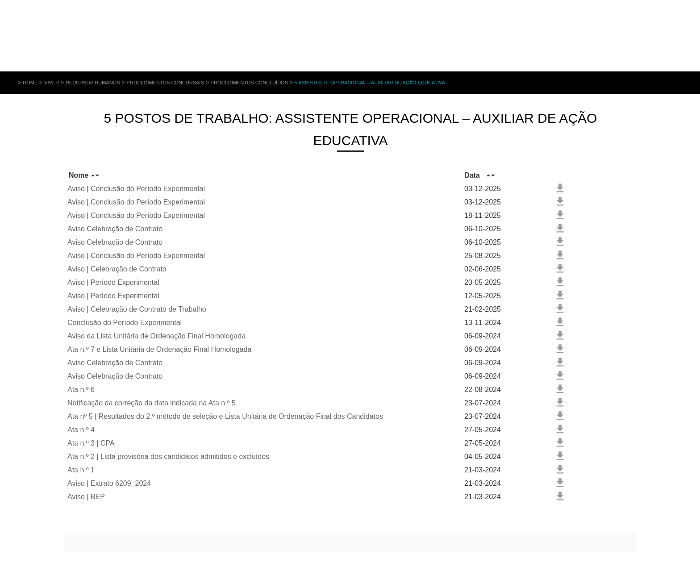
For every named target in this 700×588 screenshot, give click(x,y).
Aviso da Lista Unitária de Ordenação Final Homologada (156, 336)
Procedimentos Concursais (165, 83)
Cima (93, 175)
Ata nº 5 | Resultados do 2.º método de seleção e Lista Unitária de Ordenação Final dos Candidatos (225, 416)
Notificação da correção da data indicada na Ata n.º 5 (152, 403)
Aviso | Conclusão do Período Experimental (136, 189)
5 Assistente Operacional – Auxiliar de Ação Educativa (370, 83)
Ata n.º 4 (81, 430)
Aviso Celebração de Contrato (115, 229)
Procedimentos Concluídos (249, 83)
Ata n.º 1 (81, 470)
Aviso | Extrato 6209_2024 (109, 483)
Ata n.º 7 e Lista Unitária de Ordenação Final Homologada (159, 349)
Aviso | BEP (86, 497)
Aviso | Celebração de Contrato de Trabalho (137, 309)
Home (30, 83)
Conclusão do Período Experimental (125, 323)
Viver (52, 83)
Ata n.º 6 (81, 390)
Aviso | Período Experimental (113, 282)
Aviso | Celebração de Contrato (117, 269)
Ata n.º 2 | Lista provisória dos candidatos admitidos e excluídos (168, 457)
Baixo (97, 175)
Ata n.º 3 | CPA (91, 443)
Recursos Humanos (93, 83)
